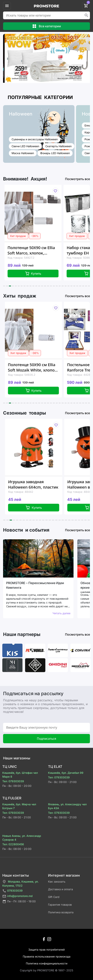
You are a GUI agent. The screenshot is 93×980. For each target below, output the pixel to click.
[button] (4, 286)
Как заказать (57, 882)
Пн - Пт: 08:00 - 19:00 (19, 901)
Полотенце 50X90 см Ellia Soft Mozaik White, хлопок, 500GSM (37, 367)
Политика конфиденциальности (47, 963)
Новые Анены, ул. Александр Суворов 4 (22, 838)
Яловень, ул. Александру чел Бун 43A (67, 806)
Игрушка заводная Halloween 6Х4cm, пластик (38, 484)
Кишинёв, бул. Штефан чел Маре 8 (20, 775)
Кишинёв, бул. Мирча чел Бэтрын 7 (19, 806)
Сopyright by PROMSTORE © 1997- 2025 (46, 970)
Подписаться (46, 739)
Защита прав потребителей (46, 950)
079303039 (12, 891)
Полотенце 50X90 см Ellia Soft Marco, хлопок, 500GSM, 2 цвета (35, 250)
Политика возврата (61, 912)
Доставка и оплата (60, 889)
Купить (37, 273)
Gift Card (54, 897)
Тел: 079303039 (13, 781)
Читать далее (61, 613)
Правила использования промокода (47, 956)
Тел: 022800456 (13, 844)
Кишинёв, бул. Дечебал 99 (66, 773)
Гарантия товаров (60, 905)
